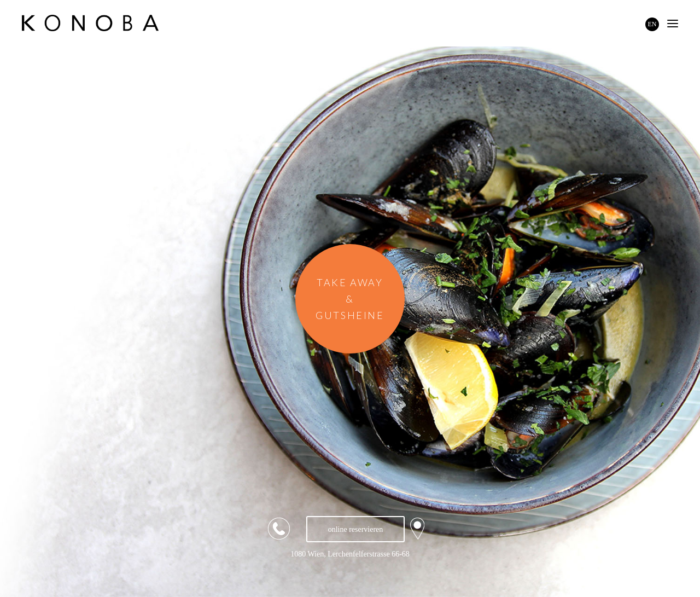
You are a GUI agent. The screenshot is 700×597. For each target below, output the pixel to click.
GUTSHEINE (350, 315)
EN (652, 24)
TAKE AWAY (350, 282)
